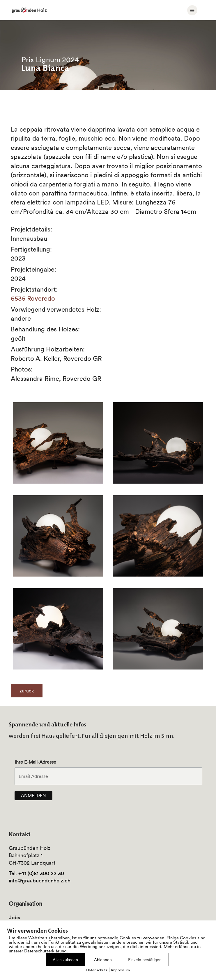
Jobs (14, 917)
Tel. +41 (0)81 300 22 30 (36, 873)
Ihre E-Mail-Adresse (35, 762)
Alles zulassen (65, 960)
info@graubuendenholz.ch (40, 881)
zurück (27, 691)
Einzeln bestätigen (145, 960)
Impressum (120, 970)
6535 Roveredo (33, 298)
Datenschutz (97, 970)
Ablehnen (103, 960)
